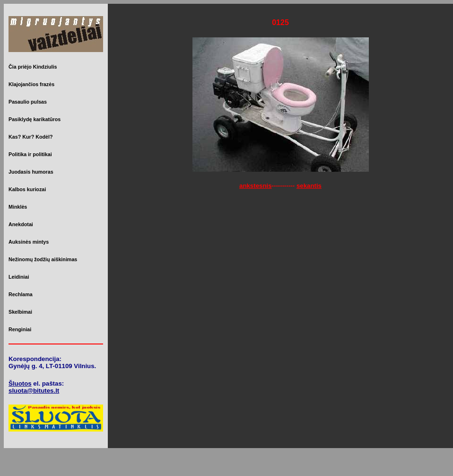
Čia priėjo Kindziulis (33, 67)
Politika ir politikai (30, 154)
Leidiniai (19, 277)
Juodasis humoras (31, 172)
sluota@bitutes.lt (34, 391)
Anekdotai (21, 224)
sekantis (309, 186)
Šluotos (20, 383)
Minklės (18, 207)
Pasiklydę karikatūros (35, 119)
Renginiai (20, 329)
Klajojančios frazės (31, 84)
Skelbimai (20, 312)
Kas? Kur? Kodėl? (31, 137)
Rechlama (21, 294)
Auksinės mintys (29, 242)
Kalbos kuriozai (27, 189)
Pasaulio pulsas (28, 102)
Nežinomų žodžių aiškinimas (43, 259)
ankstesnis (256, 186)
